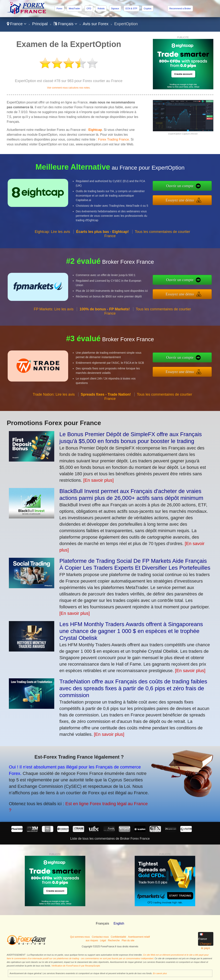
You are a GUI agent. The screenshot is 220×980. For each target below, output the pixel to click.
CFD (89, 8)
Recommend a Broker (180, 8)
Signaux (115, 8)
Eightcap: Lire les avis (52, 251)
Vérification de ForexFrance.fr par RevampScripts (76, 966)
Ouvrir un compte (200, 189)
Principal (40, 24)
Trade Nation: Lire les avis (54, 414)
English (119, 923)
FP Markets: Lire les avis (54, 329)
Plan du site (128, 940)
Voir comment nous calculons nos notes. (69, 88)
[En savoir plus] (98, 480)
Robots (101, 8)
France (17, 24)
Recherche (114, 940)
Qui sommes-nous (80, 937)
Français (65, 24)
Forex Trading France (113, 139)
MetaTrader (74, 8)
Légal (103, 940)
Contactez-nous (100, 937)
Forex (59, 8)
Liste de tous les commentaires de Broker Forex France (110, 839)
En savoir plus (160, 973)
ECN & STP (131, 8)
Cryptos (148, 8)
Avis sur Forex (95, 24)
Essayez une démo (200, 197)
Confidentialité (118, 937)
